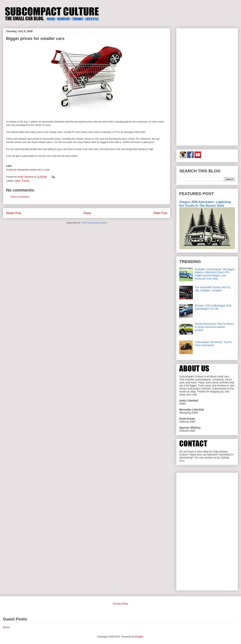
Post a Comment (20, 197)
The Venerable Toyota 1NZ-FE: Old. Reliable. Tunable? (213, 289)
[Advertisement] (207, 86)
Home (87, 213)
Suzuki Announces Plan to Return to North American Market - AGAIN (215, 327)
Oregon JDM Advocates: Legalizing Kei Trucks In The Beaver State (205, 204)
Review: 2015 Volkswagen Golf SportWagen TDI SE (213, 307)
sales (18, 181)
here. (182, 461)
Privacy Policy (121, 604)
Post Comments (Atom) (94, 223)
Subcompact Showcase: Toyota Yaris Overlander (213, 344)
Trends (25, 181)
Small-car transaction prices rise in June (28, 170)
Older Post (160, 213)
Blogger (139, 637)
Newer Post (14, 213)
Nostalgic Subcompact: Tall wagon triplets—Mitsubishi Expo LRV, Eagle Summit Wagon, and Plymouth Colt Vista (215, 274)
